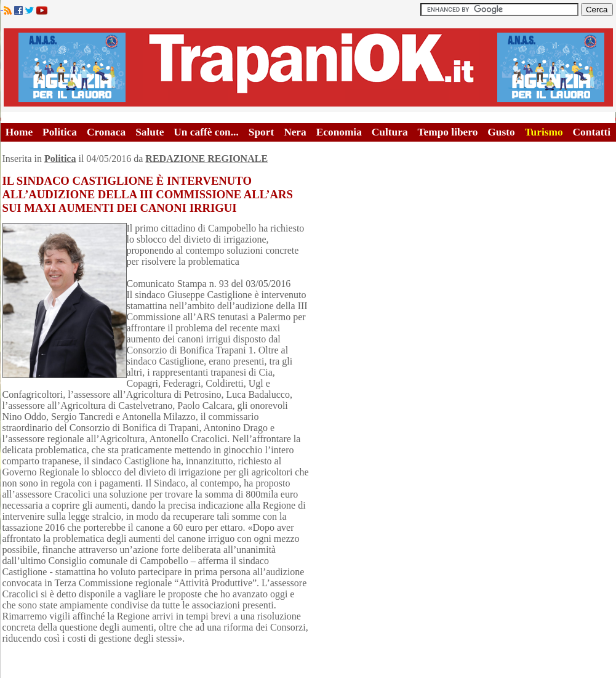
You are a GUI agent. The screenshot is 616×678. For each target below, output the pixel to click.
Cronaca (106, 132)
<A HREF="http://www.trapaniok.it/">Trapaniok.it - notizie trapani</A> (308, 67)
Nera (295, 132)
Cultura (390, 132)
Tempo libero (448, 132)
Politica (60, 132)
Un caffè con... (206, 132)
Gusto (501, 132)
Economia (339, 132)
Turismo (544, 132)
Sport (261, 132)
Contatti (592, 132)
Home (19, 132)
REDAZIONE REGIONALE (206, 159)
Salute (150, 132)
